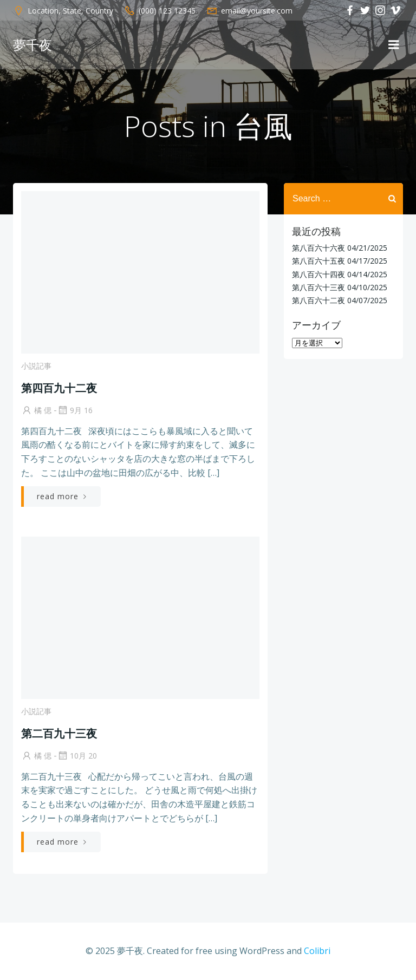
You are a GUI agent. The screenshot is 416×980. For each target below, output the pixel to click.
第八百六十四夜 (318, 274)
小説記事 (36, 366)
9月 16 (75, 410)
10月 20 (77, 756)
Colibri (317, 951)
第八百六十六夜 (318, 248)
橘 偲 (36, 410)
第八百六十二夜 (318, 300)
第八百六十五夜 (318, 261)
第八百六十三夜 (318, 287)
